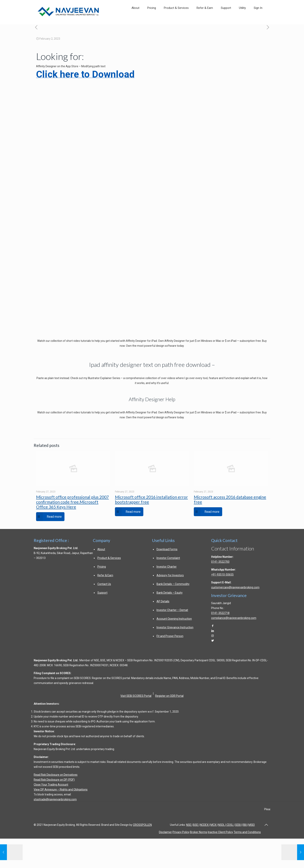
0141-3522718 (220, 613)
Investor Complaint (168, 558)
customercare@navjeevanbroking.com (235, 587)
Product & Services (109, 558)
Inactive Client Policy (220, 832)
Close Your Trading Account (51, 785)
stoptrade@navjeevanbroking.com (55, 799)
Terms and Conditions (247, 832)
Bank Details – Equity (170, 593)
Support (102, 593)
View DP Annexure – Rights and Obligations (61, 790)
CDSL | (230, 825)
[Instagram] (213, 636)
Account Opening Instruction (174, 619)
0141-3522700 (220, 562)
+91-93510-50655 (222, 575)
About (101, 549)
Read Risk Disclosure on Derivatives (56, 775)
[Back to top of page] (266, 825)
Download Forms (167, 549)
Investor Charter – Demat (172, 610)
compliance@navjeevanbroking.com (234, 618)
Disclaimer (165, 832)
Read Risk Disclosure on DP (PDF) (54, 780)
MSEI (252, 825)
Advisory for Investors (170, 575)
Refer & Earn (105, 575)
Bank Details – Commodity (173, 584)
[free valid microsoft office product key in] (268, 28)
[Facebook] (213, 626)
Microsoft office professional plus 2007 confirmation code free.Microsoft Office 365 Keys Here (72, 502)
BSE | (196, 825)
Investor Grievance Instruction (175, 627)
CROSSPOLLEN (142, 825)
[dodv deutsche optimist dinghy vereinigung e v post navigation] (36, 28)
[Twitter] (213, 641)
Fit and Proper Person (170, 636)
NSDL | (222, 825)
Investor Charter (167, 567)
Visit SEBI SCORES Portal (136, 696)
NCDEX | (205, 825)
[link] (242, 20)
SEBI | (238, 825)
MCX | (214, 825)
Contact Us (104, 584)
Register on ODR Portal (169, 696)
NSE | (189, 825)
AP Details (163, 601)
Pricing (102, 567)
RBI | (245, 825)
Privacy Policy (181, 832)
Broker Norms (199, 832)
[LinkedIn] (213, 631)
